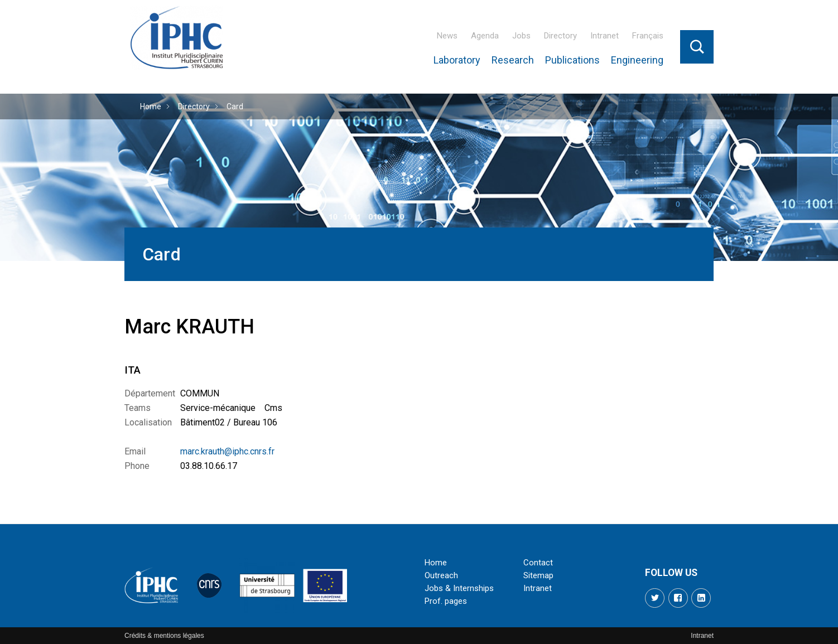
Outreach (441, 575)
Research (513, 60)
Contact (538, 563)
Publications (572, 60)
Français (648, 36)
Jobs (521, 36)
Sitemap (538, 575)
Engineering (637, 60)
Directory (560, 36)
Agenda (485, 36)
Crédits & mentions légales (164, 636)
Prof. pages (446, 601)
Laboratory (457, 60)
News (447, 36)
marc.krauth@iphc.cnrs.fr (227, 451)
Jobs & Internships (459, 588)
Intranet (605, 36)
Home (151, 106)
